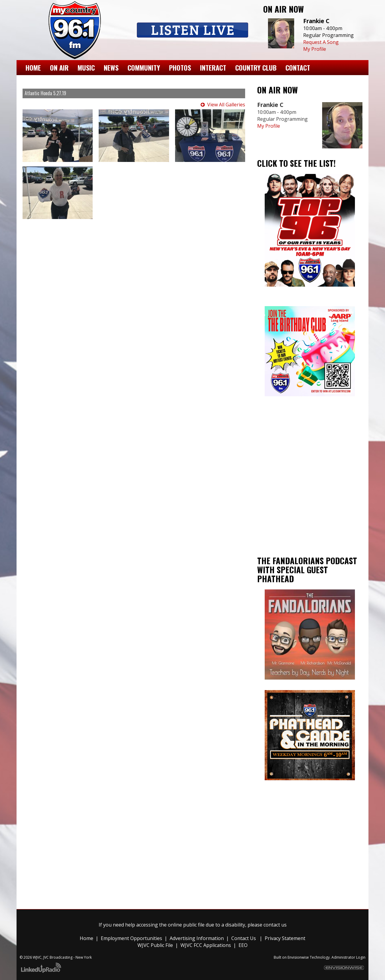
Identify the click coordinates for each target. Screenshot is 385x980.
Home (33, 67)
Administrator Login (348, 957)
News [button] (111, 67)
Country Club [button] (256, 67)
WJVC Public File (155, 945)
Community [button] (144, 67)
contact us (275, 925)
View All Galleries (226, 105)
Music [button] (86, 67)
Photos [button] (180, 67)
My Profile (315, 49)
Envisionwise (298, 957)
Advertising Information (197, 938)
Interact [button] (213, 67)
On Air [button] (59, 67)
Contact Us (244, 938)
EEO (243, 945)
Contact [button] (298, 67)
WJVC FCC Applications (206, 945)
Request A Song (321, 42)
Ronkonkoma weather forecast (310, 526)
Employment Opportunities (131, 938)
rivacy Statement (286, 938)
